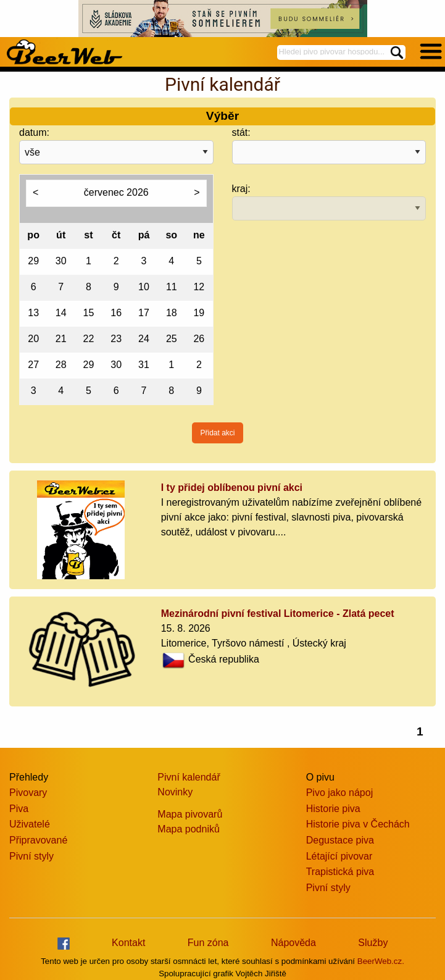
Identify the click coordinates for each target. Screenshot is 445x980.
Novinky (175, 792)
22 (89, 339)
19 (199, 313)
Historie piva (333, 809)
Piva (19, 809)
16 (116, 313)
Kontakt (128, 943)
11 (172, 287)
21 (61, 339)
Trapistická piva (340, 872)
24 (144, 339)
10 (144, 287)
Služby (373, 943)
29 (33, 261)
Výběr (222, 116)
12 (199, 287)
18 (172, 313)
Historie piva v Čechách (358, 824)
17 (144, 313)
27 (33, 365)
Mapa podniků (189, 829)
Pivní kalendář (189, 777)
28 (61, 365)
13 (33, 313)
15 (89, 313)
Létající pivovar (339, 856)
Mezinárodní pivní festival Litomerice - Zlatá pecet (278, 614)
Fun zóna (208, 943)
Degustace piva (340, 840)
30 (61, 261)
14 (61, 313)
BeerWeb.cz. (381, 961)
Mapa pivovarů (190, 814)
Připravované (38, 840)
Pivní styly (31, 856)
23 (116, 339)
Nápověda (293, 943)
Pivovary (28, 793)
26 (199, 339)
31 (144, 365)
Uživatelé (30, 824)
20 (33, 339)
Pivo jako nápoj (340, 793)
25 (172, 339)
